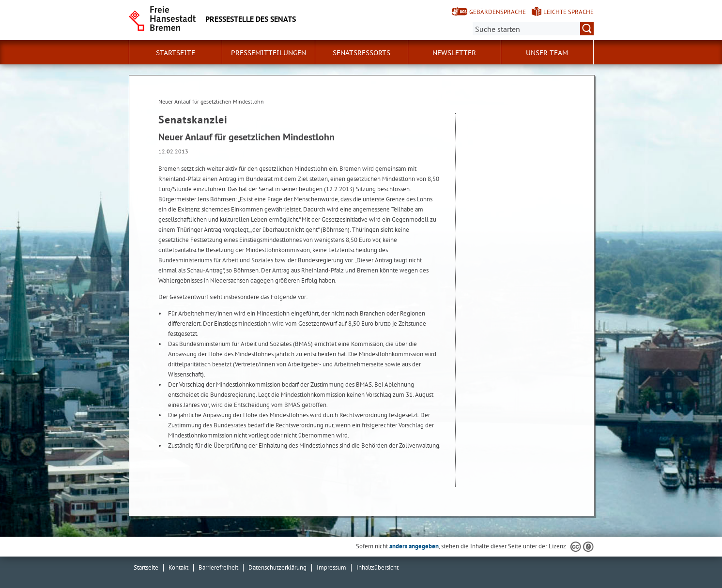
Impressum (331, 567)
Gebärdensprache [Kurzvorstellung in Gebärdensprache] (498, 12)
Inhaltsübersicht (377, 567)
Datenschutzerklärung (277, 567)
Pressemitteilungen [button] (269, 53)
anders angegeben (414, 546)
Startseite (176, 53)
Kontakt (178, 567)
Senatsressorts (361, 53)
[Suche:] (533, 29)
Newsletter (454, 53)
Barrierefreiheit (218, 567)
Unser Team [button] (547, 53)
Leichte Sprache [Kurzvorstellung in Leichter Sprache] (568, 12)
